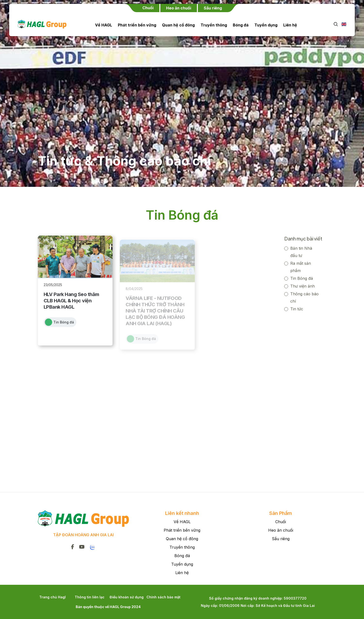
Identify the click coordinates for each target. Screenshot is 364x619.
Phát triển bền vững (137, 25)
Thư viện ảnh (303, 284)
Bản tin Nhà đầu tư (301, 250)
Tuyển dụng (266, 25)
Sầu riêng (281, 539)
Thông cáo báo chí (304, 296)
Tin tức (297, 307)
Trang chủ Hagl (53, 597)
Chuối (281, 522)
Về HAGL (104, 25)
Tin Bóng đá (302, 277)
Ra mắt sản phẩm (301, 265)
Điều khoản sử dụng (127, 597)
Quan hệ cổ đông (178, 25)
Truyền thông (214, 25)
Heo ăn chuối (281, 530)
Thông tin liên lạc (90, 597)
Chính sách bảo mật (163, 597)
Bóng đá (241, 25)
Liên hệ (290, 25)
